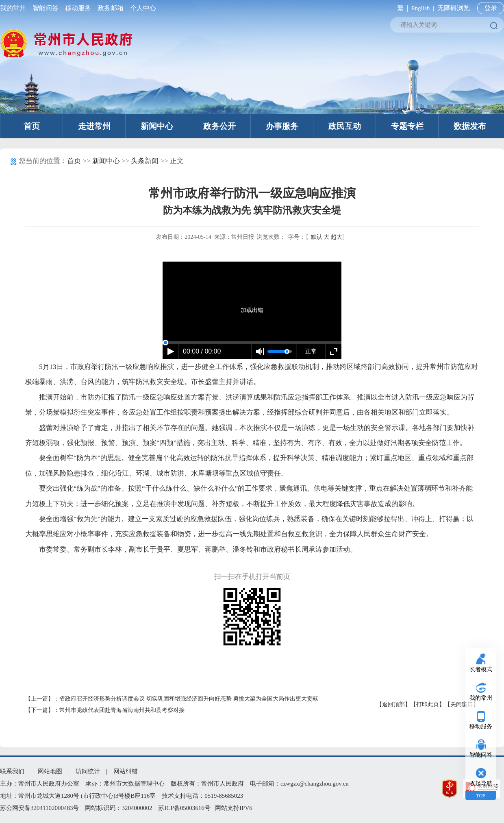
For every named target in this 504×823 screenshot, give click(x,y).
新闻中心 (157, 126)
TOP (480, 796)
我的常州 (15, 8)
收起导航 (481, 783)
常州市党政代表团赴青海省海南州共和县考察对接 (122, 710)
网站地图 (50, 771)
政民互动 (345, 126)
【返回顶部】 (393, 704)
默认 (317, 237)
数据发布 (470, 126)
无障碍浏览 (454, 8)
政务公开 (219, 126)
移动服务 (78, 8)
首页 (32, 126)
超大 (337, 237)
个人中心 (141, 8)
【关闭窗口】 (462, 704)
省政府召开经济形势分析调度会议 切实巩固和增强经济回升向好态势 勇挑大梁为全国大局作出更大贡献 (189, 699)
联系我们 (12, 771)
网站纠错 (126, 771)
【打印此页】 (428, 704)
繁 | (401, 8)
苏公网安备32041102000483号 (39, 808)
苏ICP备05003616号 (184, 808)
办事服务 (282, 126)
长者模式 (481, 669)
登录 (491, 8)
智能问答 (46, 8)
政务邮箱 (111, 8)
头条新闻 (145, 161)
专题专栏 (407, 126)
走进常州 (94, 126)
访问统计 (88, 771)
